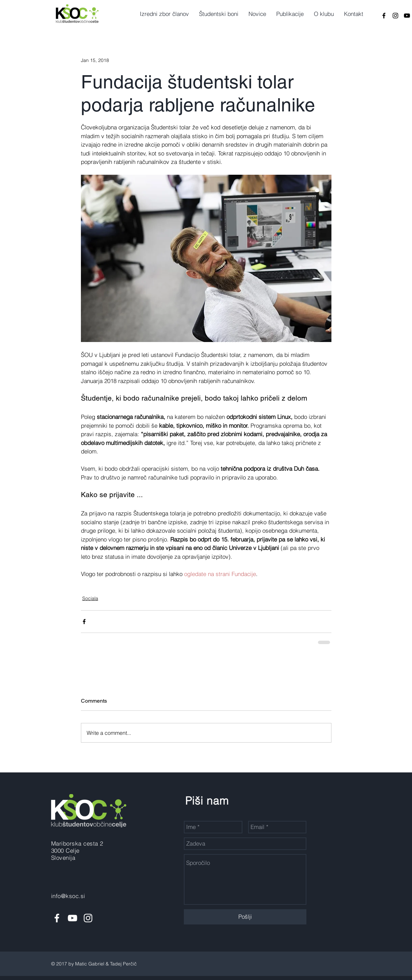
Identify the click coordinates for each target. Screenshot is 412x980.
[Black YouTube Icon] (407, 16)
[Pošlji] (245, 917)
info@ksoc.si (68, 896)
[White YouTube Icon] (72, 918)
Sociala (90, 598)
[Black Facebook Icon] (384, 16)
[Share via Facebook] (84, 622)
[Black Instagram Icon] (395, 16)
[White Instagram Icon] (88, 918)
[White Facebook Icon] (57, 918)
